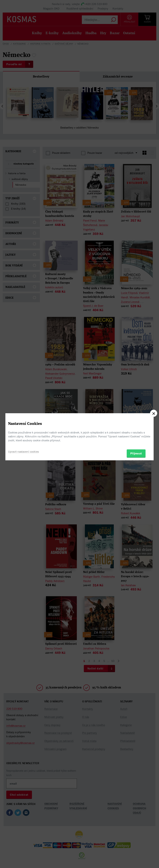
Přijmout (136, 453)
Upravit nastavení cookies (23, 452)
